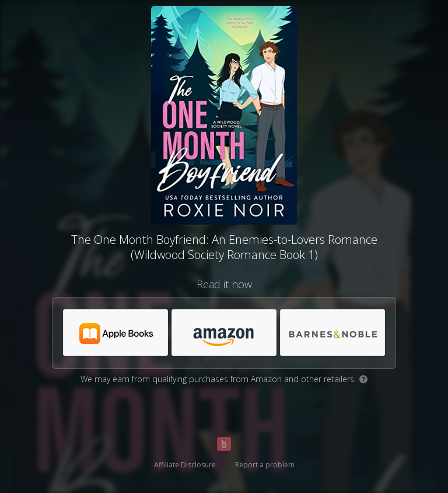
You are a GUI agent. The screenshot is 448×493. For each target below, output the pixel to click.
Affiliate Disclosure (185, 465)
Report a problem (265, 465)
